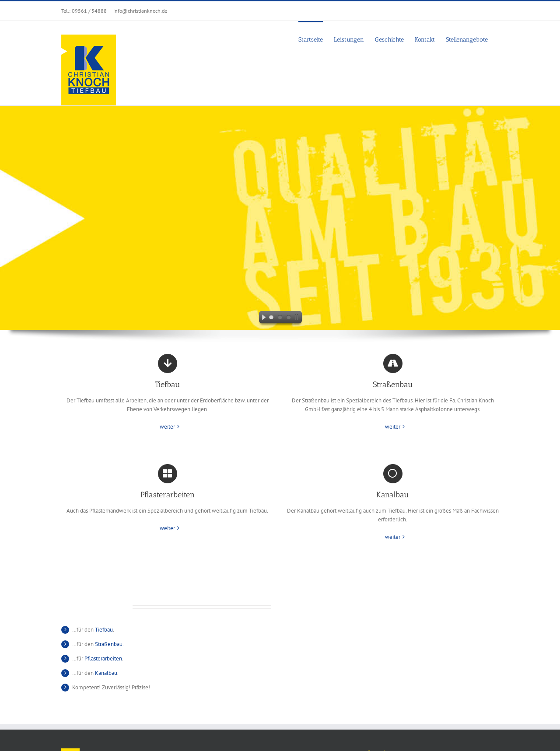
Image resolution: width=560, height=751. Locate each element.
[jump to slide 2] (280, 318)
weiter (167, 427)
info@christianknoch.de (140, 11)
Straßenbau (109, 644)
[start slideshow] (262, 318)
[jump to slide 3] (289, 318)
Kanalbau (106, 673)
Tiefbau (104, 630)
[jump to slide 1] (271, 318)
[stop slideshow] (298, 318)
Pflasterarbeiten (103, 658)
